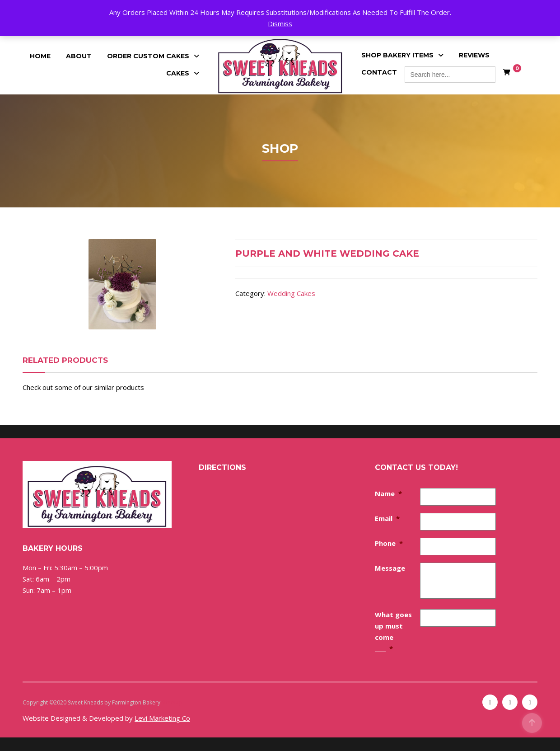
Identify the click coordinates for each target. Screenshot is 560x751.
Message (390, 568)
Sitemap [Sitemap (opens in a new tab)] (172, 702)
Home (40, 56)
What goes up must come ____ (393, 631)
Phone (389, 543)
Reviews (474, 55)
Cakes (178, 73)
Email (387, 518)
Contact (379, 72)
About (79, 56)
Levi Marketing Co (162, 718)
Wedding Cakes (291, 293)
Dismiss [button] (280, 23)
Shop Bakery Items (397, 55)
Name (388, 493)
